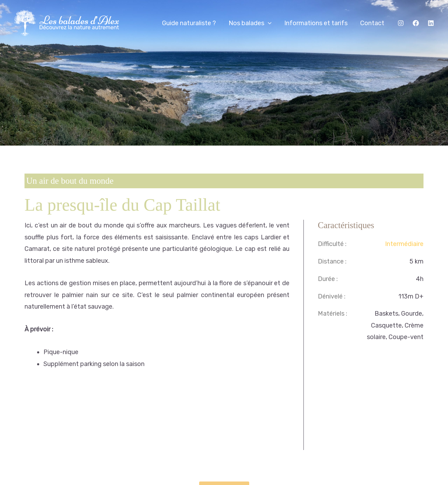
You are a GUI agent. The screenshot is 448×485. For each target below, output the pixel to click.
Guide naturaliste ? (189, 23)
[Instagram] (401, 23)
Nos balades (250, 23)
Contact (372, 23)
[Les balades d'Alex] (66, 22)
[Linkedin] (431, 23)
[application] (268, 23)
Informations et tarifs (316, 23)
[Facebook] (416, 23)
